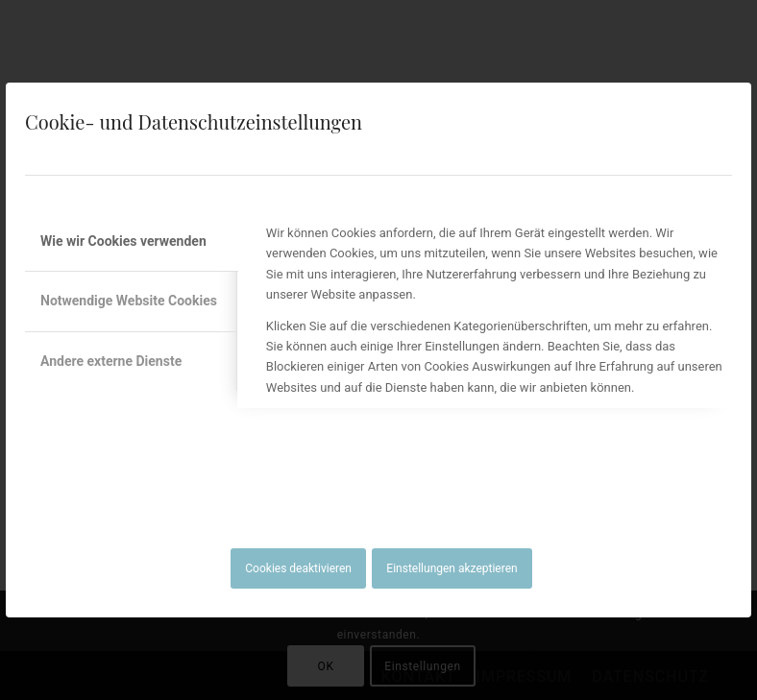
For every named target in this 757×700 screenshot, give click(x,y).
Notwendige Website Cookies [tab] (129, 301)
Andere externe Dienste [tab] (111, 361)
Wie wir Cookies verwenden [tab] (123, 241)
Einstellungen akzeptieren (452, 568)
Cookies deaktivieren (298, 568)
